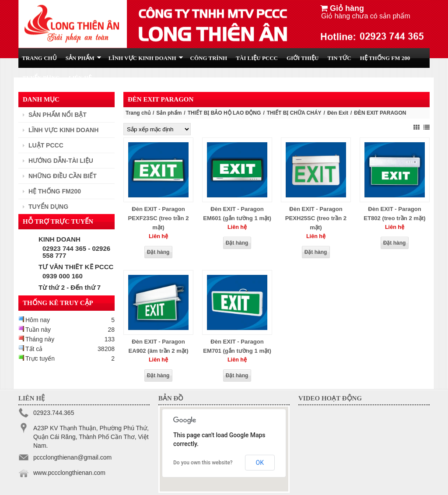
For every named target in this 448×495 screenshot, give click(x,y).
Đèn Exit (338, 113)
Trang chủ (138, 113)
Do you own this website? (203, 463)
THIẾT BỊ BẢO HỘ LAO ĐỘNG (224, 113)
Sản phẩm (169, 113)
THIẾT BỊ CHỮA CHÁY (294, 113)
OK (260, 463)
